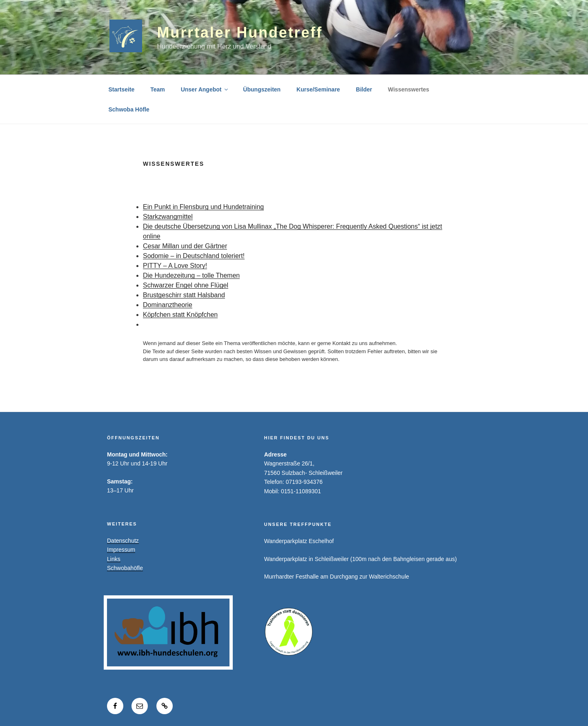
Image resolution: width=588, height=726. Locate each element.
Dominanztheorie (168, 305)
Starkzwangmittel (168, 217)
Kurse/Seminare (318, 89)
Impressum (121, 550)
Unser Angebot (205, 89)
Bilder (364, 89)
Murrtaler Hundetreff (240, 32)
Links (114, 559)
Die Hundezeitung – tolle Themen (191, 275)
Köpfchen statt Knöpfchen (180, 315)
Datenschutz (123, 541)
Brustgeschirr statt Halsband (184, 295)
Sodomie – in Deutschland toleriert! (194, 256)
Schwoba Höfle (129, 109)
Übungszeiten (262, 89)
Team (158, 89)
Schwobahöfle (125, 568)
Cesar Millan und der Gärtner (185, 246)
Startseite (122, 89)
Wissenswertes (409, 89)
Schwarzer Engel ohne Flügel (186, 285)
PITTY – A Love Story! (175, 266)
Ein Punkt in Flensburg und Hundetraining (203, 207)
